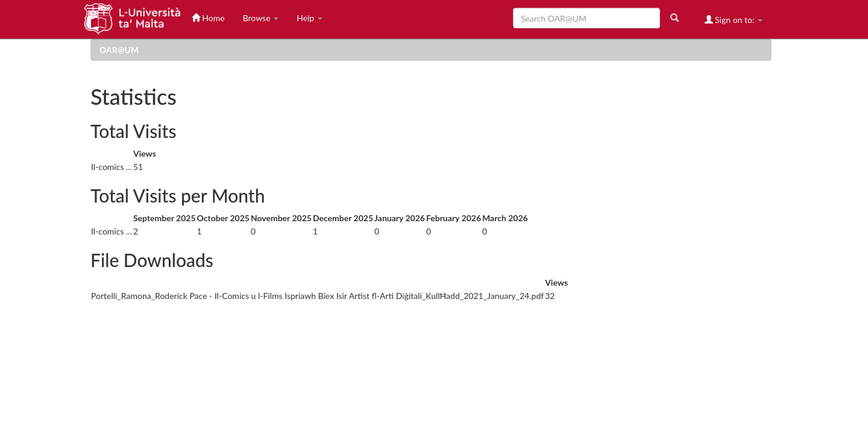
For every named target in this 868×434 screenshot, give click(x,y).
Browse (261, 18)
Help (310, 18)
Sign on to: (734, 20)
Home (208, 18)
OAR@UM (119, 50)
